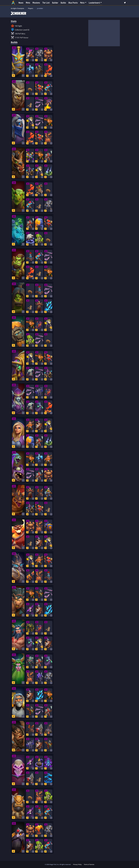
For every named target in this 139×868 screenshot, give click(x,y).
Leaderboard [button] (94, 3)
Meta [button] (82, 3)
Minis (28, 3)
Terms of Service (89, 864)
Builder (55, 3)
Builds (63, 3)
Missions (36, 3)
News (21, 3)
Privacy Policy (77, 864)
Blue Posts (73, 3)
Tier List (46, 3)
